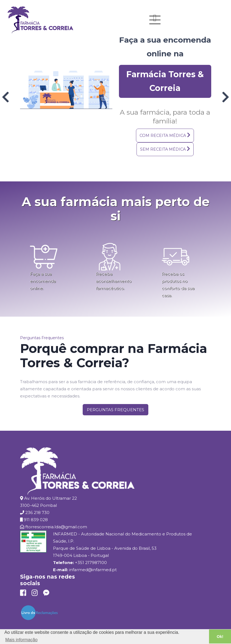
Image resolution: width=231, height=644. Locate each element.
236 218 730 (37, 512)
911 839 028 (36, 520)
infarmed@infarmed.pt (93, 570)
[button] (165, 136)
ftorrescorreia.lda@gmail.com (56, 527)
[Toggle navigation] (155, 20)
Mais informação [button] (21, 640)
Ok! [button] (220, 637)
